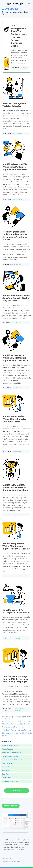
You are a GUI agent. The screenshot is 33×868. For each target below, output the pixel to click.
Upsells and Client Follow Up (11, 781)
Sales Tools (6, 774)
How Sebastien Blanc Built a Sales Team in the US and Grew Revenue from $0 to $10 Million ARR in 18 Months (17, 723)
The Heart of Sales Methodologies (13, 727)
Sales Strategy (7, 767)
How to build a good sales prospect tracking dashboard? (16, 718)
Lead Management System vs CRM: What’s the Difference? (17, 734)
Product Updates (7, 749)
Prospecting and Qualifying (11, 756)
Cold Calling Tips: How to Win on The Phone (17, 730)
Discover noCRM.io (11, 806)
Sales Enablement (8, 764)
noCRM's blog (12, 10)
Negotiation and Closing (10, 746)
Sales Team (6, 771)
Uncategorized (7, 778)
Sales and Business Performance (12, 760)
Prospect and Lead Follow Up (11, 753)
